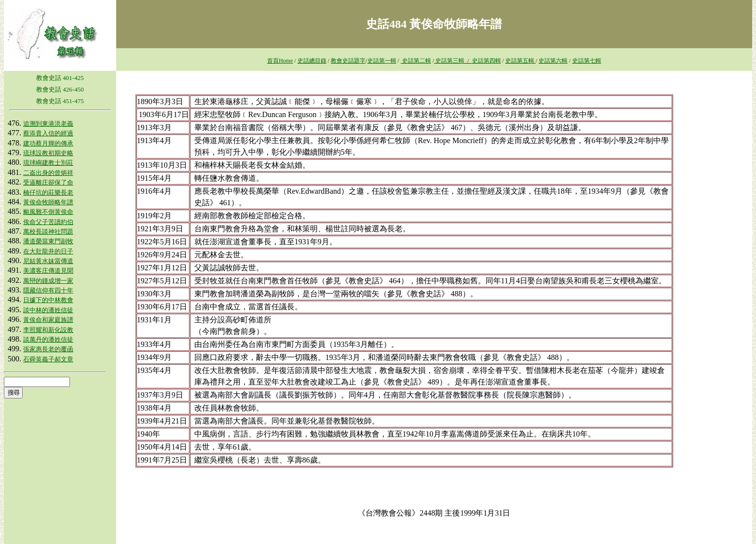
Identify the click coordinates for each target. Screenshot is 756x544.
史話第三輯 (450, 61)
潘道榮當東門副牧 (48, 241)
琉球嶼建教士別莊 (48, 163)
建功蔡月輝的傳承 (48, 143)
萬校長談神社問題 (48, 232)
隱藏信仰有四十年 (48, 290)
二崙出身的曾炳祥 (48, 173)
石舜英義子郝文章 (48, 359)
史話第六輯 (553, 61)
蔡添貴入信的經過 (48, 133)
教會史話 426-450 (60, 89)
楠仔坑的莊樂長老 (48, 192)
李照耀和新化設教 (48, 330)
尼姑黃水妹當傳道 (48, 261)
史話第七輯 (587, 61)
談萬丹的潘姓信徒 (48, 339)
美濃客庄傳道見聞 (48, 271)
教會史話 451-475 (60, 101)
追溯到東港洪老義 (48, 124)
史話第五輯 (520, 61)
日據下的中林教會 (48, 300)
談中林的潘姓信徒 (48, 310)
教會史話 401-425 (60, 78)
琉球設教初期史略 (48, 153)
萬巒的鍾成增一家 (48, 281)
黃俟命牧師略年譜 (48, 202)
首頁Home (280, 61)
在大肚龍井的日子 (48, 251)
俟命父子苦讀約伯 (48, 222)
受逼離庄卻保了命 (48, 182)
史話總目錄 (312, 61)
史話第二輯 (416, 61)
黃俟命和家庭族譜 (48, 320)
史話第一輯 (382, 61)
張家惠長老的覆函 (48, 349)
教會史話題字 (348, 61)
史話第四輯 (486, 61)
